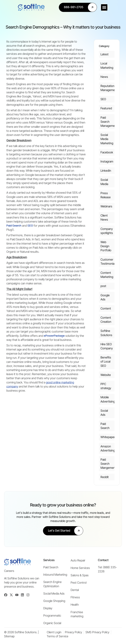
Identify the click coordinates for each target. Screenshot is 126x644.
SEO (30, 226)
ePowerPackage (54, 336)
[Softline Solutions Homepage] (17, 7)
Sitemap (9, 636)
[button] (118, 7)
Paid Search (14, 226)
